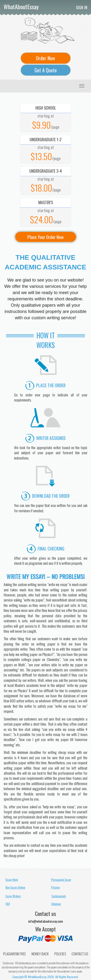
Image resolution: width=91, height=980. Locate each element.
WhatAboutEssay (21, 7)
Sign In (82, 7)
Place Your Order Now (45, 237)
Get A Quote (46, 70)
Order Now (45, 58)
